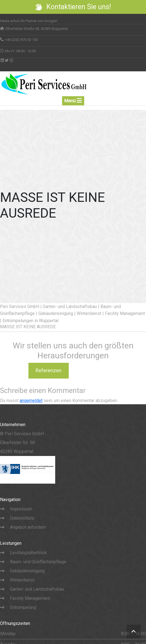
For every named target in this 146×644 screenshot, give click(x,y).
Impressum (21, 509)
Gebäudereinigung (27, 571)
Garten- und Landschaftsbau (37, 589)
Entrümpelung (23, 607)
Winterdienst (22, 580)
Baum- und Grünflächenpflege (38, 562)
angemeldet (31, 401)
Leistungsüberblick (28, 553)
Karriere (93, 370)
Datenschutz (22, 518)
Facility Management (30, 598)
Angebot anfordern (28, 527)
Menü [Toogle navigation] (73, 101)
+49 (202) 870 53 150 (21, 40)
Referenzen (49, 370)
